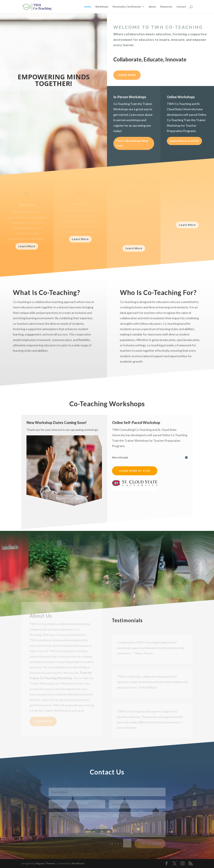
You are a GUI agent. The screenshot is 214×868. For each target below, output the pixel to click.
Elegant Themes (45, 863)
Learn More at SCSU (184, 141)
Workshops (102, 7)
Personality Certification (127, 7)
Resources (166, 7)
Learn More (27, 246)
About (152, 7)
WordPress (78, 863)
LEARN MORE (127, 75)
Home (88, 7)
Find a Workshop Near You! (132, 143)
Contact (181, 7)
